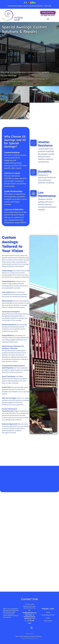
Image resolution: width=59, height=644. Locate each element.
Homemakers (48, 621)
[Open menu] (48, 19)
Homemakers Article (48, 615)
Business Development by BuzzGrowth (29, 638)
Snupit (48, 618)
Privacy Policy (30, 634)
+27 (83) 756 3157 (48, 15)
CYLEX (48, 612)
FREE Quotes (48, 12)
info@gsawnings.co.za (30, 613)
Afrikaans (30, 12)
